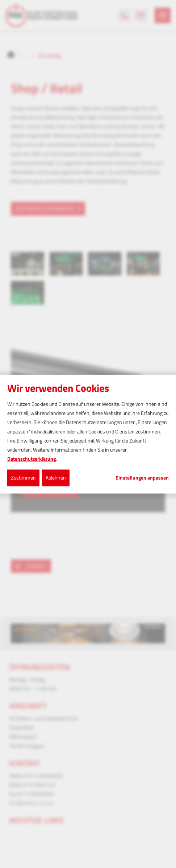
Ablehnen (56, 478)
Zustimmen (23, 478)
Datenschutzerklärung (32, 459)
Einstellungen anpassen (142, 478)
